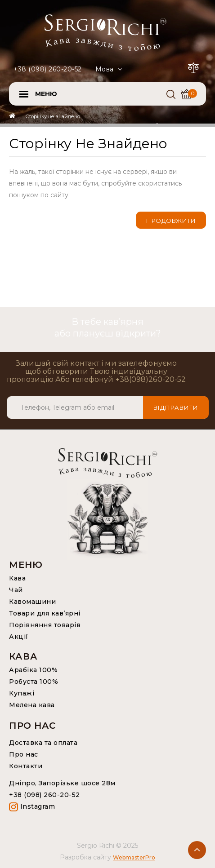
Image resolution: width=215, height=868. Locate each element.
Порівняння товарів (45, 625)
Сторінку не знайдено (53, 116)
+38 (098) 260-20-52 (48, 69)
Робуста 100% (34, 682)
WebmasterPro (134, 857)
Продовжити (171, 221)
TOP (197, 850)
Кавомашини (32, 602)
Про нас (24, 754)
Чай (16, 590)
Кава (17, 578)
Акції (19, 637)
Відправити (176, 407)
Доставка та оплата (43, 743)
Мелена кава (32, 705)
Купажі (22, 693)
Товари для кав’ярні (45, 613)
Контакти (26, 766)
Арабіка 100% (33, 670)
